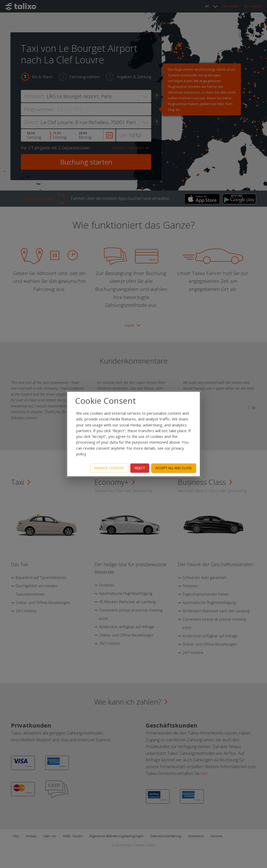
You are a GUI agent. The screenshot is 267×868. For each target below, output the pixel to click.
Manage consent (109, 468)
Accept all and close (174, 468)
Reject (140, 468)
